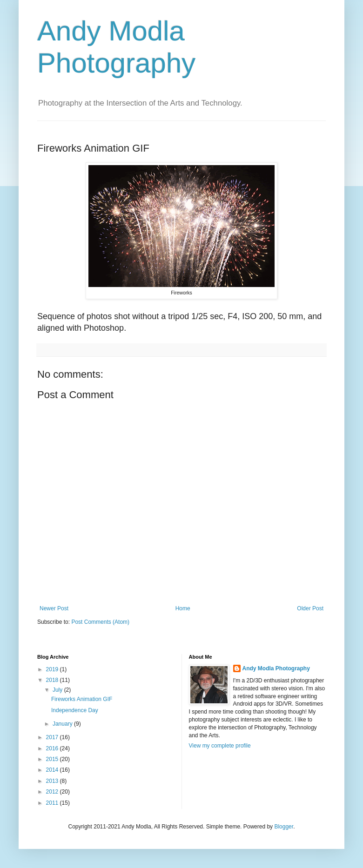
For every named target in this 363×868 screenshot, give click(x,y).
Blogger (284, 827)
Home (183, 608)
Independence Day (75, 710)
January (63, 724)
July (58, 690)
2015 (53, 759)
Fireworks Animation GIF (82, 699)
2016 (53, 748)
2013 (53, 781)
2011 (53, 803)
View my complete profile (220, 746)
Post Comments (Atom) (100, 622)
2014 (53, 770)
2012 (53, 792)
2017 (53, 737)
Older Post (310, 608)
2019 (53, 669)
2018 (53, 680)
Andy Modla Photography (276, 668)
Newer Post (54, 608)
